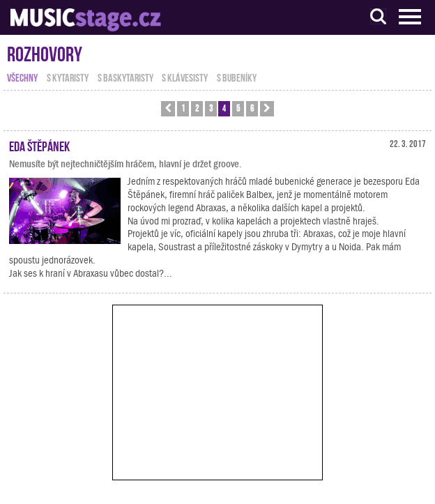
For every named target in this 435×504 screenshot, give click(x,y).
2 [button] (197, 108)
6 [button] (252, 108)
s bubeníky (237, 77)
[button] (168, 109)
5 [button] (238, 108)
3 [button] (211, 108)
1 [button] (183, 108)
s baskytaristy (125, 77)
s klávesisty (185, 77)
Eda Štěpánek (39, 145)
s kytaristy (68, 77)
